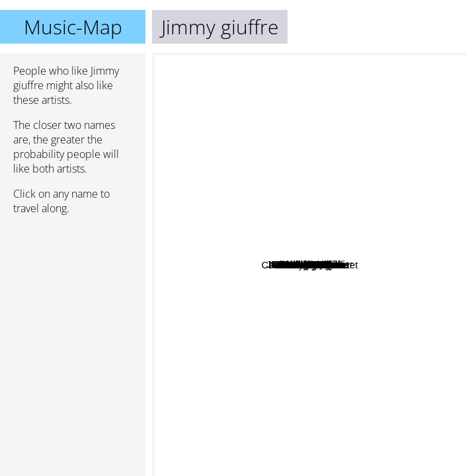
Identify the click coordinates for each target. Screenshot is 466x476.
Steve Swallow (344, 87)
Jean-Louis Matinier (373, 171)
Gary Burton (295, 412)
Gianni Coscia (366, 283)
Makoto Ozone (280, 158)
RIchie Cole (255, 221)
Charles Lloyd (358, 203)
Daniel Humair (301, 168)
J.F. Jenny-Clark (342, 403)
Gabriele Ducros (231, 361)
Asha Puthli (297, 98)
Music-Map (73, 27)
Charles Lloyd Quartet (387, 328)
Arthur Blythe (284, 183)
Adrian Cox (329, 346)
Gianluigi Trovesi (296, 251)
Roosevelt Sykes (203, 164)
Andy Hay (390, 342)
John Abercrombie (237, 236)
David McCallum (226, 325)
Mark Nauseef (417, 273)
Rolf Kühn (338, 268)
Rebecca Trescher (343, 368)
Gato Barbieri (248, 265)
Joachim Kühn (346, 229)
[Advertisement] (73, 296)
